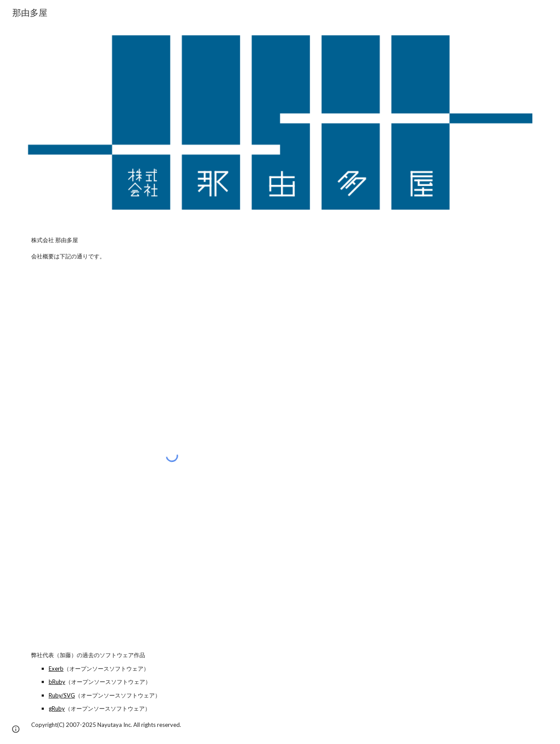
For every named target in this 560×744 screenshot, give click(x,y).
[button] (16, 729)
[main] (280, 248)
